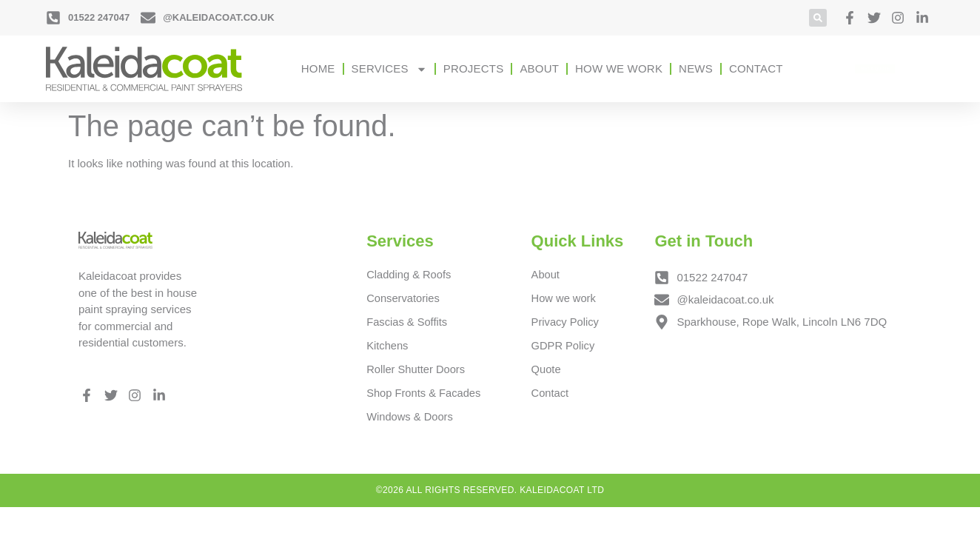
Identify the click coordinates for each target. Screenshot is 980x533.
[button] (818, 18)
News (696, 68)
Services (389, 69)
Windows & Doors (410, 419)
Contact (756, 68)
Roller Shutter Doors (417, 371)
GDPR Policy (564, 346)
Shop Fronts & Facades (425, 394)
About (539, 68)
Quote (547, 371)
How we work (619, 68)
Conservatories (404, 298)
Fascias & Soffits (407, 322)
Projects (474, 68)
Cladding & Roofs (410, 274)
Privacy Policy (566, 322)
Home (318, 68)
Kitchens (388, 346)
